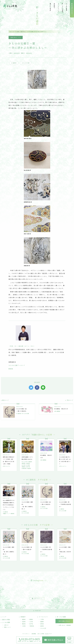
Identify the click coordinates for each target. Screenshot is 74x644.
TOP (10, 32)
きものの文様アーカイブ (17, 365)
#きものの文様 (26, 63)
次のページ (69, 400)
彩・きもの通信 (16, 32)
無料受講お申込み (54, 640)
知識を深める (23, 32)
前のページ (5, 400)
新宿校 (11, 369)
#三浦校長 (14, 63)
